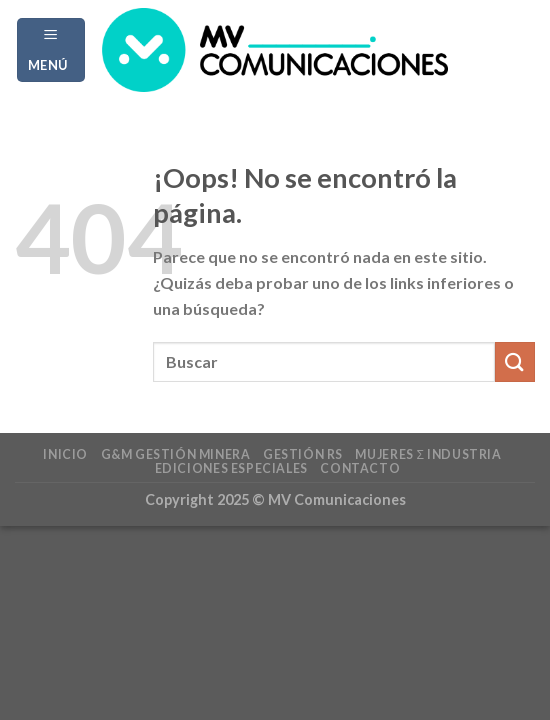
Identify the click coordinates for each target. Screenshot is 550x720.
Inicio (65, 454)
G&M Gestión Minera (176, 454)
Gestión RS (303, 454)
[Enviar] (515, 361)
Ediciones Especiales (231, 468)
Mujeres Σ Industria (428, 454)
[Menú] (51, 49)
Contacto (360, 468)
